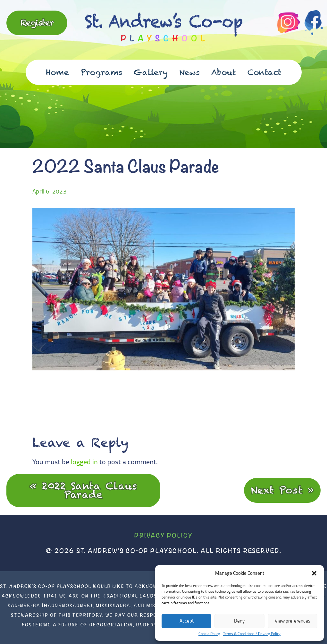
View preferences (293, 621)
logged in (84, 462)
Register (37, 22)
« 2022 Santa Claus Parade (83, 490)
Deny (239, 621)
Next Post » (282, 490)
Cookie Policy (209, 634)
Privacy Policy (163, 535)
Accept (187, 621)
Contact (264, 72)
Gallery (151, 72)
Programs (101, 72)
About (224, 72)
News (189, 72)
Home (57, 72)
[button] (314, 573)
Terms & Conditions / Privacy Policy (252, 634)
